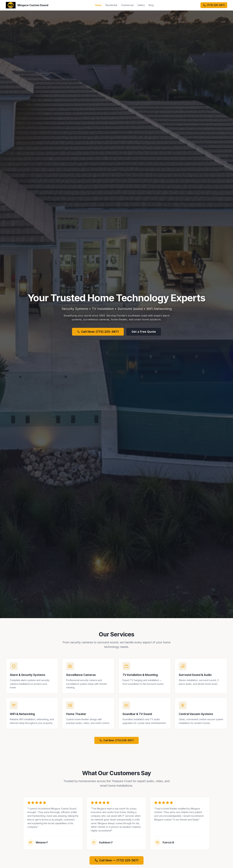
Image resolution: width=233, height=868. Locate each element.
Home (98, 5)
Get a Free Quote (144, 332)
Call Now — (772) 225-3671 (116, 860)
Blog (151, 5)
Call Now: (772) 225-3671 (98, 332)
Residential (111, 5)
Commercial (127, 5)
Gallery (141, 5)
